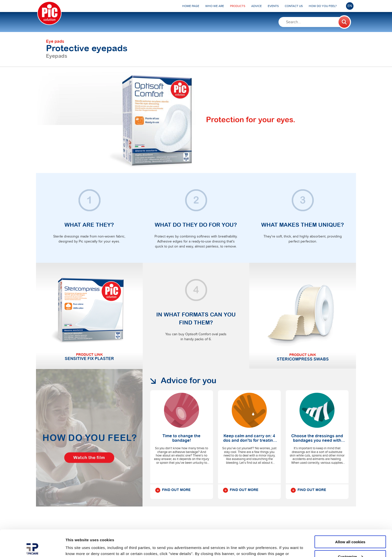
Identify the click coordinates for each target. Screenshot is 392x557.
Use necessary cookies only (350, 545)
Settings (73, 547)
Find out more (173, 490)
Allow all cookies (350, 515)
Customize (350, 530)
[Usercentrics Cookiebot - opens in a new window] (32, 547)
